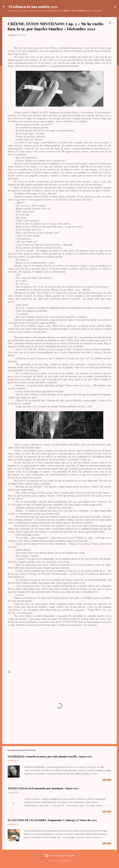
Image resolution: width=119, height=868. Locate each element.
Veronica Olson (66, 861)
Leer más (107, 780)
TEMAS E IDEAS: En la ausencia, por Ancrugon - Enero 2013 (43, 788)
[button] (110, 23)
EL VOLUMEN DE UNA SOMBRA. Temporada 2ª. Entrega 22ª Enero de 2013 (52, 820)
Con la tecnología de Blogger (60, 856)
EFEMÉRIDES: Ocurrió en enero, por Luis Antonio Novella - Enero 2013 (50, 757)
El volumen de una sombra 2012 (33, 7)
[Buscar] (115, 7)
